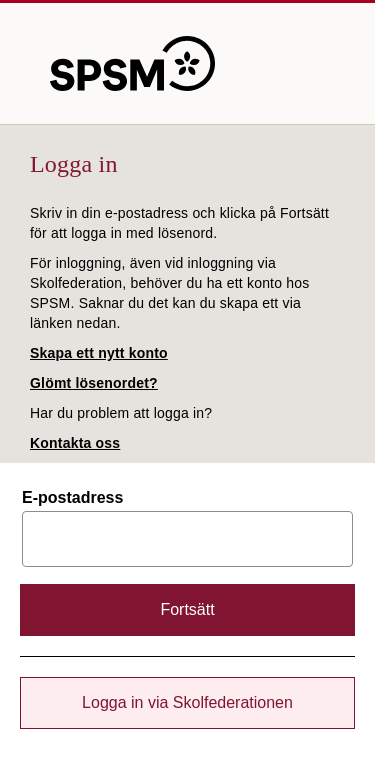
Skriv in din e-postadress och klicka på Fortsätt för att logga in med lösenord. (179, 223)
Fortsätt (187, 609)
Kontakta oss (75, 443)
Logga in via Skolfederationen (187, 702)
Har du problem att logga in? (121, 413)
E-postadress (72, 498)
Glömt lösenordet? (94, 383)
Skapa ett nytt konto (99, 353)
